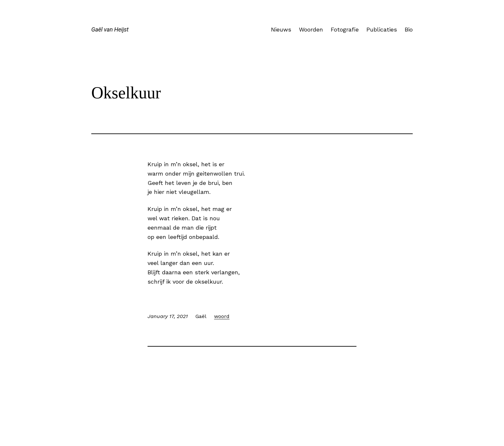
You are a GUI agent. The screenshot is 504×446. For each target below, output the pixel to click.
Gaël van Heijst (110, 29)
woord (222, 316)
